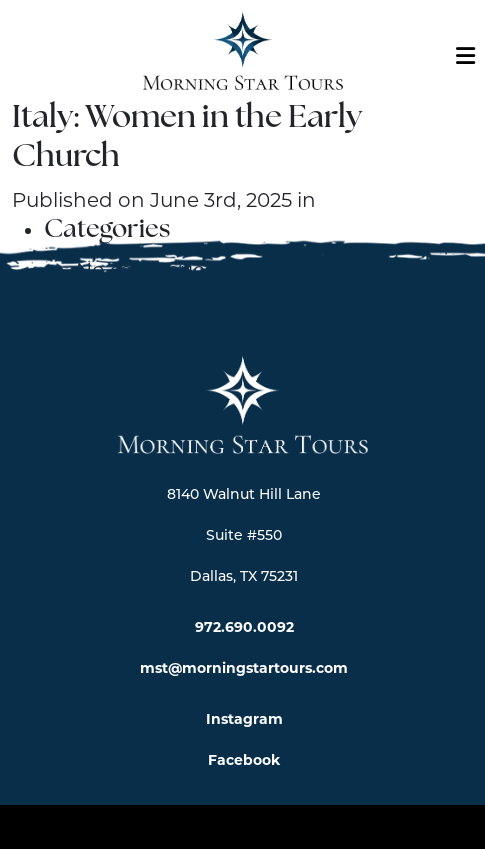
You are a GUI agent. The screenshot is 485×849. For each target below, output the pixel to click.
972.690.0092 (244, 627)
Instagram (244, 719)
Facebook (244, 760)
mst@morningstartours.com (244, 668)
